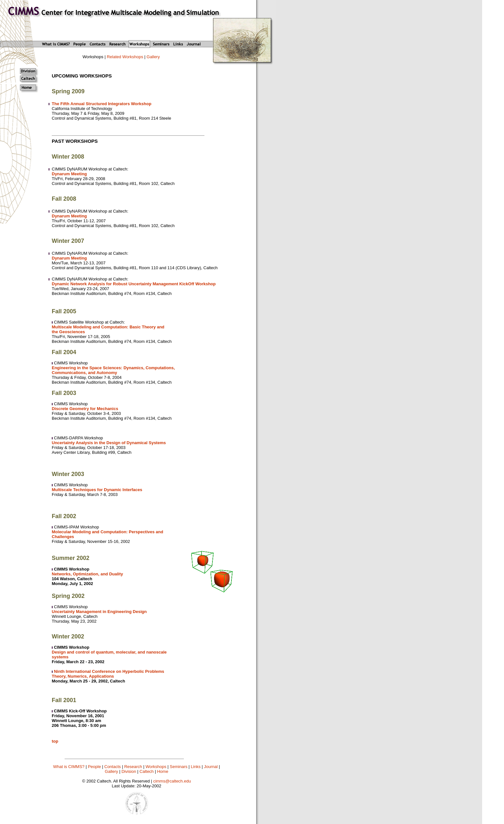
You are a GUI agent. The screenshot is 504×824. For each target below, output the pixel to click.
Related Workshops (125, 57)
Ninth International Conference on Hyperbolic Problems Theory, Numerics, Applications (108, 674)
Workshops (156, 767)
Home (163, 771)
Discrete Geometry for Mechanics (85, 409)
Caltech (147, 771)
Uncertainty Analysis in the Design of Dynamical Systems (109, 443)
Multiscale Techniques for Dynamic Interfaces (97, 490)
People (94, 767)
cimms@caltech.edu (172, 781)
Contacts (113, 767)
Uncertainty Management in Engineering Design (99, 612)
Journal (211, 767)
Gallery (153, 57)
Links (196, 767)
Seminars (179, 767)
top (55, 741)
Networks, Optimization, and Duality (87, 574)
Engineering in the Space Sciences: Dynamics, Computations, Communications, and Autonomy (113, 370)
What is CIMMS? (69, 767)
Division (129, 771)
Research (133, 767)
